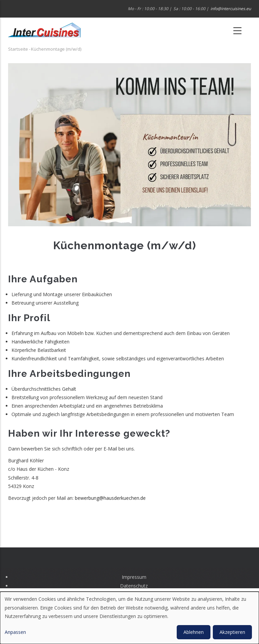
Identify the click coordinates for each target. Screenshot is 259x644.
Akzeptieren (232, 632)
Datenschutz (134, 586)
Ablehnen (194, 632)
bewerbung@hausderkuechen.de (110, 498)
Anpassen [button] (15, 632)
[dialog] (129, 618)
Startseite (18, 49)
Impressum (134, 577)
